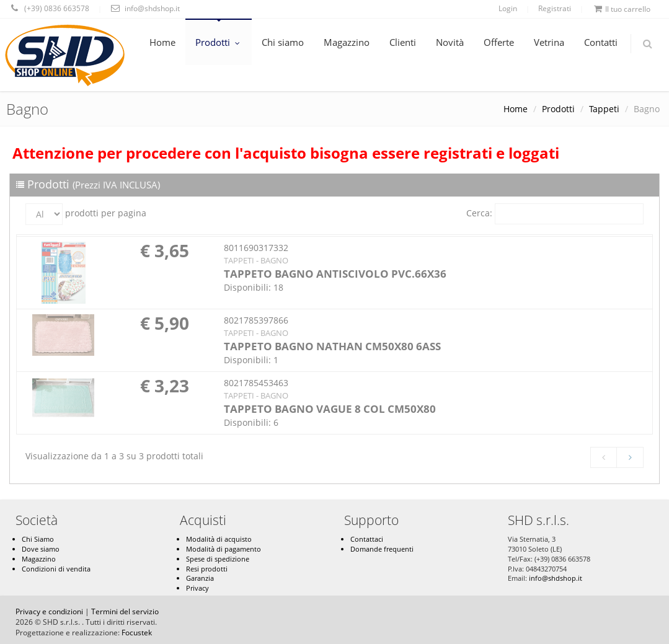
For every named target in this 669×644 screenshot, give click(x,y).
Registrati (555, 8)
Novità (450, 42)
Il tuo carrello (622, 9)
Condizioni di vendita (56, 569)
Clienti (403, 42)
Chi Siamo (38, 539)
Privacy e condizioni (49, 611)
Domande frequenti (382, 549)
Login (508, 8)
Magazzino (347, 42)
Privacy (197, 588)
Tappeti (604, 109)
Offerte (499, 42)
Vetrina (549, 42)
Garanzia (200, 578)
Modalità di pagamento (224, 549)
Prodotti (219, 42)
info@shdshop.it (556, 578)
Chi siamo (283, 42)
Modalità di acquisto (219, 539)
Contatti (601, 42)
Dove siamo (41, 549)
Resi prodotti (207, 569)
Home (162, 42)
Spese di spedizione (218, 559)
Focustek (137, 633)
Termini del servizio (125, 611)
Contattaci (367, 539)
